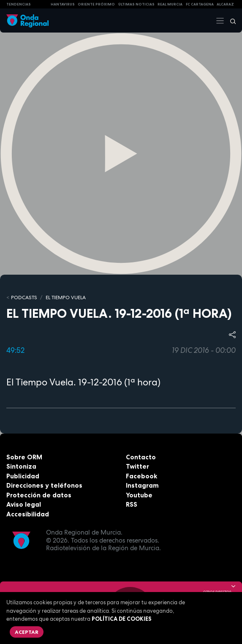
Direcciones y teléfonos (44, 485)
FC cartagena (200, 4)
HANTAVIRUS (63, 4)
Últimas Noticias (136, 4)
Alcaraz (225, 4)
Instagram (142, 485)
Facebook (141, 476)
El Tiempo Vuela (66, 297)
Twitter (137, 466)
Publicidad (23, 476)
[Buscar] (230, 21)
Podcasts (24, 297)
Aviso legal (24, 504)
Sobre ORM (24, 457)
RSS (132, 504)
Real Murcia (170, 4)
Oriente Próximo (96, 4)
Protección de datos (39, 495)
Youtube (139, 495)
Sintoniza (21, 466)
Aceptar (27, 632)
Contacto (141, 457)
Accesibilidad (28, 514)
